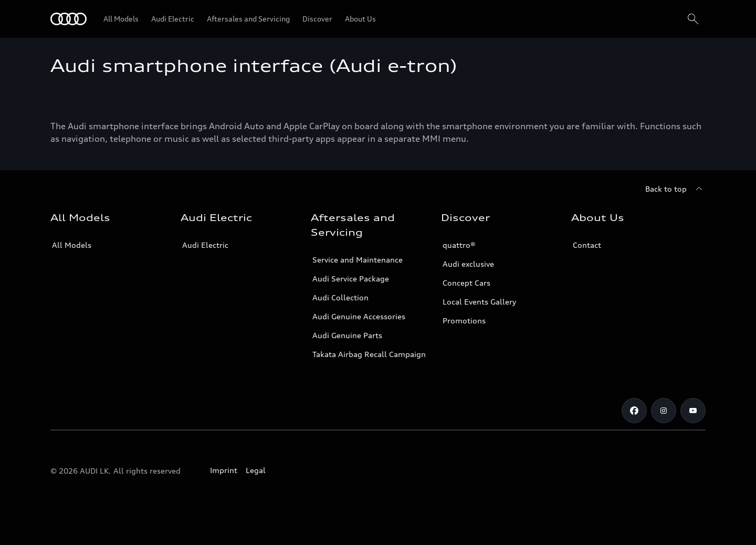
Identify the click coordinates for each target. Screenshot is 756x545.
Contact (587, 245)
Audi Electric (205, 245)
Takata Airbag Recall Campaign (369, 354)
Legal (256, 470)
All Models (72, 245)
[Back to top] (675, 189)
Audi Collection (340, 297)
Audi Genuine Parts (347, 335)
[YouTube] (693, 411)
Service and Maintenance (358, 260)
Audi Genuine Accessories (359, 316)
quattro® (459, 245)
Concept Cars (466, 283)
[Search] (693, 19)
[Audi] (69, 19)
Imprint (224, 470)
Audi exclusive (468, 264)
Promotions (464, 321)
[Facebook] (634, 411)
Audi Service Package (351, 279)
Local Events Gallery (479, 302)
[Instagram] (664, 411)
